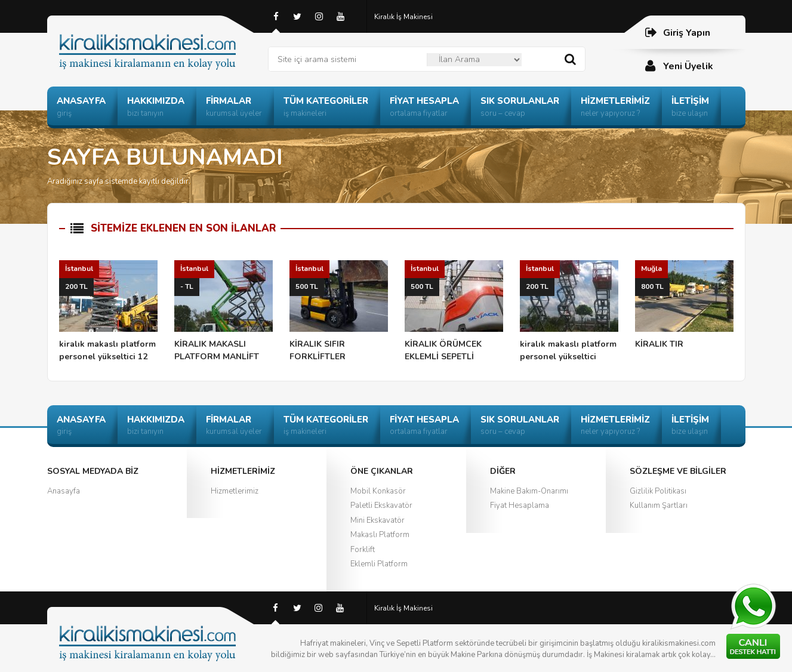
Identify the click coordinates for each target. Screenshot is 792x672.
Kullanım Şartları (659, 505)
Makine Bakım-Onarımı (529, 491)
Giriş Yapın (677, 33)
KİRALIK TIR (684, 305)
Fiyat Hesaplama (520, 505)
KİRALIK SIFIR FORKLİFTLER (339, 311)
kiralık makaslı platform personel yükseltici (569, 311)
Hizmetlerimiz (235, 491)
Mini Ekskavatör (377, 520)
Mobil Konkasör (378, 491)
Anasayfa (64, 491)
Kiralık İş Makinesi (403, 17)
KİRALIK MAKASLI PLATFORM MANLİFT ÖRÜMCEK (224, 312)
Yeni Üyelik (679, 66)
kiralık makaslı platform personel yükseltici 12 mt (108, 312)
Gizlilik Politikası (658, 491)
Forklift (363, 550)
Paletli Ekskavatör (381, 505)
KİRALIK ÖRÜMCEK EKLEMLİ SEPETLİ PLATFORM (454, 312)
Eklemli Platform (379, 564)
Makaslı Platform (380, 535)
